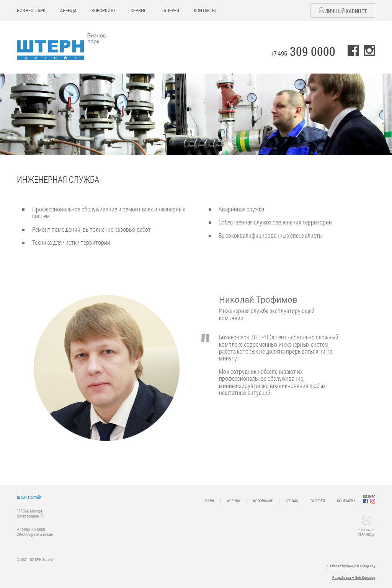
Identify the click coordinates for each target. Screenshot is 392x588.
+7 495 (303, 53)
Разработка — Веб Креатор (354, 577)
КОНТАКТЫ (205, 10)
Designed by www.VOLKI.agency (351, 566)
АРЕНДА (68, 10)
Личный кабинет (343, 11)
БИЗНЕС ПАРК (31, 10)
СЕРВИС (139, 10)
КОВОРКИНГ (104, 10)
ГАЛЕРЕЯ (170, 10)
